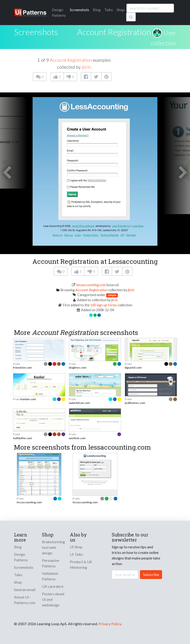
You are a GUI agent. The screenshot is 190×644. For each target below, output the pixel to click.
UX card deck (53, 586)
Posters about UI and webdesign (53, 599)
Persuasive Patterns (51, 563)
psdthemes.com (135, 403)
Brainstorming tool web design (53, 547)
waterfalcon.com (80, 403)
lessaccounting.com (91, 285)
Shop (121, 10)
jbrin (86, 67)
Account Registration (114, 32)
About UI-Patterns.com (25, 600)
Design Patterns (21, 557)
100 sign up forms (104, 305)
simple (112, 295)
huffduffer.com (23, 438)
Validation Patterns (50, 576)
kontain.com (28, 399)
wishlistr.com (77, 438)
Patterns (59, 12)
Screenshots (80, 10)
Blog (97, 10)
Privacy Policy (110, 624)
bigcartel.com (133, 368)
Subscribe (151, 574)
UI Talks (76, 554)
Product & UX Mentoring (81, 564)
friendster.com (22, 368)
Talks (109, 10)
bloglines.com (78, 368)
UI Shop (76, 547)
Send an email (25, 590)
